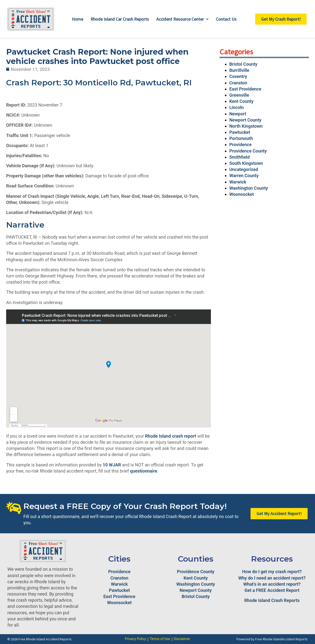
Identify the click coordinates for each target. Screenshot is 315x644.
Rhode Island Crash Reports (272, 600)
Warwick (238, 182)
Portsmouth (241, 138)
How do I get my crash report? (272, 572)
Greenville (239, 95)
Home (78, 19)
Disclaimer (182, 639)
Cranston (238, 83)
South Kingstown (246, 163)
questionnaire (144, 471)
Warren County (244, 176)
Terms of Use (160, 639)
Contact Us (226, 19)
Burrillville (239, 70)
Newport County (245, 120)
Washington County (249, 188)
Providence (240, 145)
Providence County (248, 151)
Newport (238, 114)
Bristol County (243, 64)
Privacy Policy (135, 639)
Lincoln (237, 107)
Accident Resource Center (182, 19)
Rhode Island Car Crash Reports (120, 19)
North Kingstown (246, 126)
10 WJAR (112, 465)
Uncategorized (244, 169)
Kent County (241, 101)
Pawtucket (240, 132)
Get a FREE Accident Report (272, 590)
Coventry (238, 76)
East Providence (245, 89)
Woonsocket (242, 194)
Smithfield (240, 157)
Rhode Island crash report (171, 436)
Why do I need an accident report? (272, 578)
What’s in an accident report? (272, 584)
